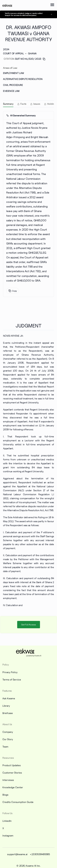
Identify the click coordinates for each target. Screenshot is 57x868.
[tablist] (28, 104)
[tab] (8, 104)
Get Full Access (28, 625)
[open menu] (52, 5)
